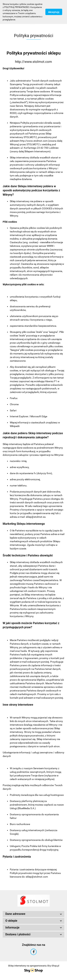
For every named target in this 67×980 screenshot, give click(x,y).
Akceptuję (54, 12)
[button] (33, 914)
